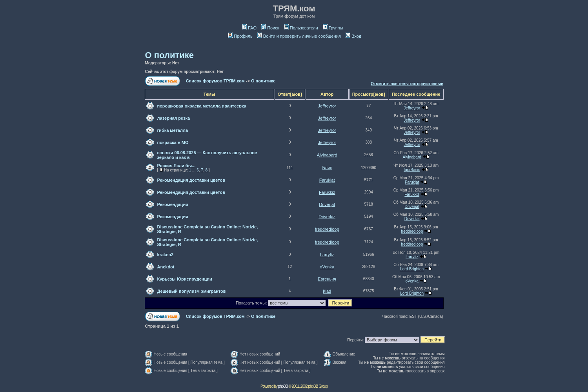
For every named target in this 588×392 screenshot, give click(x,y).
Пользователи (301, 28)
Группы (333, 28)
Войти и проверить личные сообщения (299, 36)
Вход (353, 36)
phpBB (283, 386)
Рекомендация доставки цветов (191, 180)
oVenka (327, 267)
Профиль (240, 36)
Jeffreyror (327, 106)
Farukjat (327, 180)
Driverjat (327, 204)
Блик (327, 168)
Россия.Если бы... (177, 166)
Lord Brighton (412, 269)
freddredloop (327, 229)
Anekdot (166, 267)
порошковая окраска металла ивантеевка (202, 106)
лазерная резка (174, 118)
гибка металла (173, 130)
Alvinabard (327, 155)
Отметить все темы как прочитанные (407, 84)
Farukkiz (327, 192)
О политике (169, 55)
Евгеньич (327, 279)
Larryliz (327, 255)
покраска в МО (173, 142)
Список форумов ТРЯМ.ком (215, 81)
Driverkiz (327, 217)
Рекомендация (173, 204)
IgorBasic (412, 170)
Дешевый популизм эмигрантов (192, 291)
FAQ (249, 28)
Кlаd (327, 291)
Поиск (270, 28)
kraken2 (166, 255)
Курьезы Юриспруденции (185, 279)
